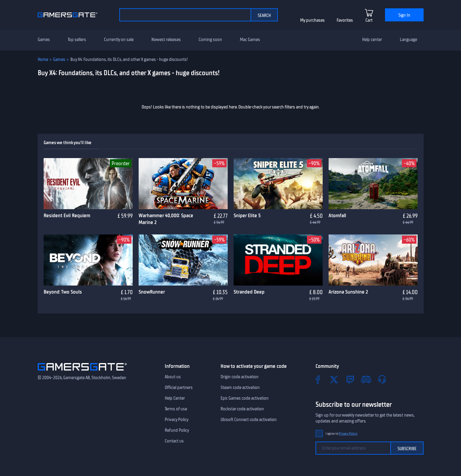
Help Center (175, 398)
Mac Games (250, 40)
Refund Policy (177, 430)
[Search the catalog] (185, 15)
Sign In (404, 15)
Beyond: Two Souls (63, 292)
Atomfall (337, 215)
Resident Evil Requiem (67, 215)
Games (44, 40)
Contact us (174, 441)
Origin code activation (240, 377)
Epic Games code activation (245, 398)
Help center (372, 40)
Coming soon (210, 40)
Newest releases (166, 40)
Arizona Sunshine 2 (348, 292)
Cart (369, 20)
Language (408, 40)
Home (43, 59)
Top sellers (77, 40)
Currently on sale (119, 40)
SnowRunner (152, 292)
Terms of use (176, 409)
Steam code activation (240, 387)
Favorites (345, 20)
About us (173, 377)
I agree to (342, 434)
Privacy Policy (177, 420)
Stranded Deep (249, 292)
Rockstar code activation (242, 409)
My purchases (312, 20)
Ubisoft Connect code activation (249, 420)
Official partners (179, 387)
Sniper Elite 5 (247, 215)
